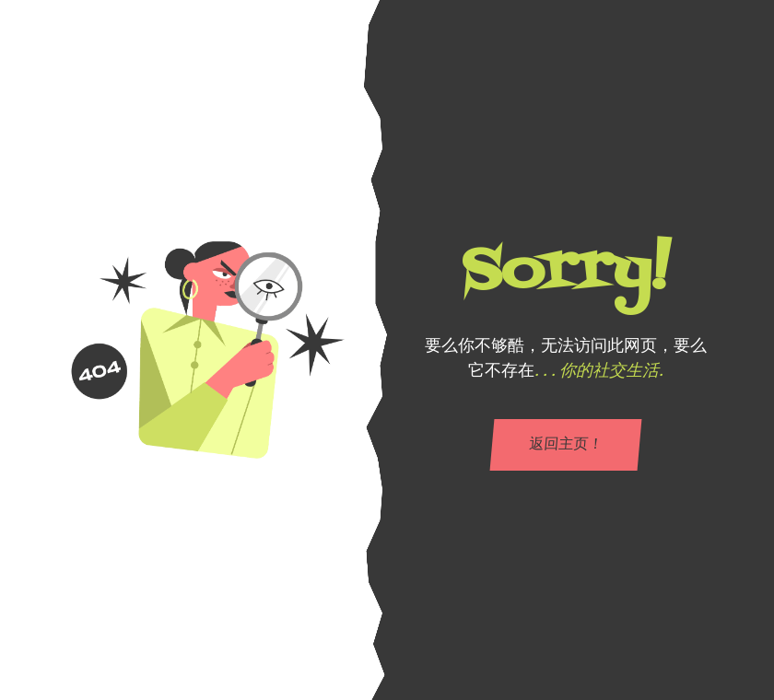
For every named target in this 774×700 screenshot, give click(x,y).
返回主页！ (566, 445)
